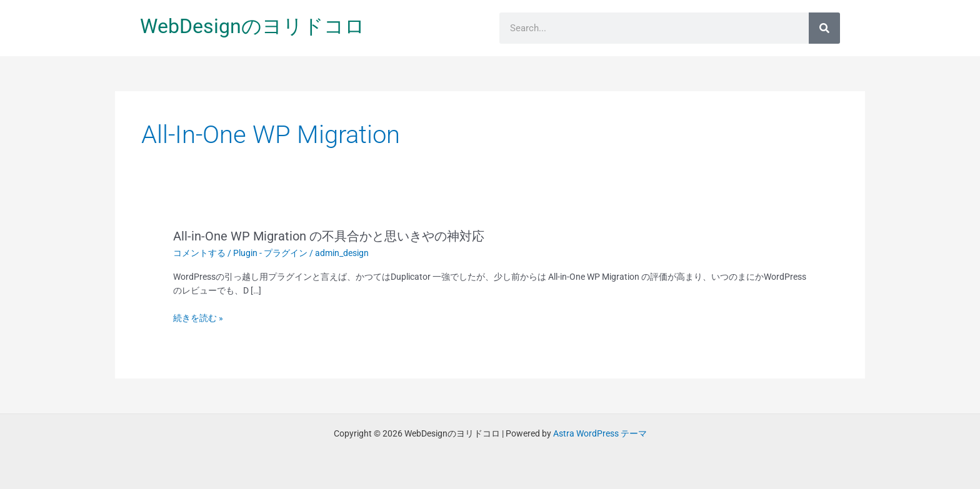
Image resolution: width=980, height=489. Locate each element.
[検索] (824, 28)
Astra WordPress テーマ (600, 433)
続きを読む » (198, 318)
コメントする (199, 253)
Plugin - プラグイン (270, 253)
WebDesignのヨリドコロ (252, 26)
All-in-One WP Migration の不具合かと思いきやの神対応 (329, 236)
